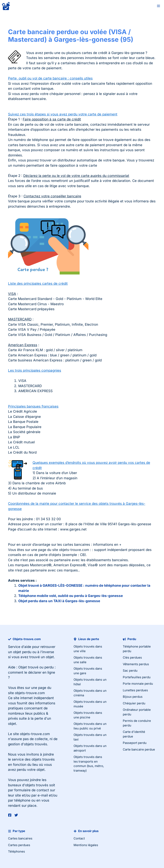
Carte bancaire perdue (139, 749)
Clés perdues (132, 657)
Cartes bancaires (20, 838)
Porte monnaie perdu (138, 684)
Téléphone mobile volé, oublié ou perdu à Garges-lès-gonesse (71, 596)
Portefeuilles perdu (137, 677)
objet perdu (22, 652)
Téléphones (16, 851)
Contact (79, 838)
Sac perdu (130, 671)
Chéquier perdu (134, 703)
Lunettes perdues (135, 690)
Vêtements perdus (136, 664)
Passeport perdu (135, 743)
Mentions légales (86, 845)
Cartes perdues (19, 845)
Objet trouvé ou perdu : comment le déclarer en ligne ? (32, 672)
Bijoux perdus (133, 697)
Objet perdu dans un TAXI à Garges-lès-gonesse (59, 601)
